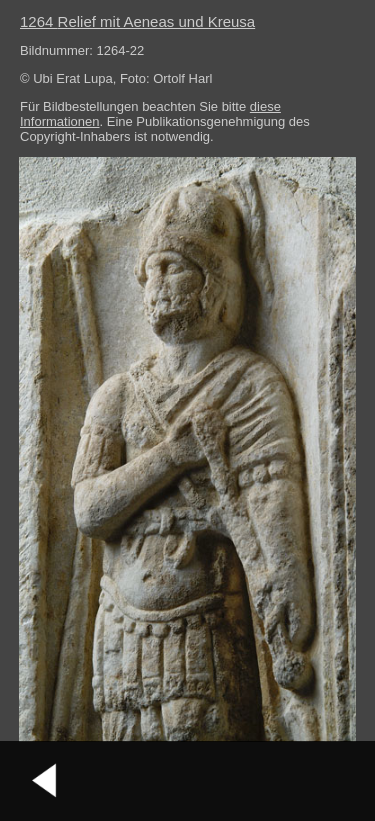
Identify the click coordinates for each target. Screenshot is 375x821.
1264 (137, 21)
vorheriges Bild (45, 781)
